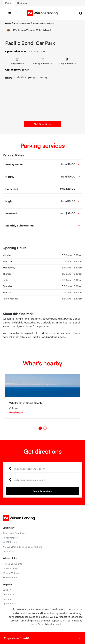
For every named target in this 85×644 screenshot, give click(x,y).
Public (9, 3)
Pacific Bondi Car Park (43, 24)
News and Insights (12, 564)
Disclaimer (8, 551)
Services (7, 599)
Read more (16, 412)
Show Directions (42, 491)
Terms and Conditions (14, 533)
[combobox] (42, 469)
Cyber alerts (9, 604)
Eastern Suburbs (22, 24)
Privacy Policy (10, 538)
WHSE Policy (10, 542)
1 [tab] (40, 428)
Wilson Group (10, 578)
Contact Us (8, 594)
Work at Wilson (11, 573)
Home (8, 24)
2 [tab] (45, 428)
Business (22, 3)
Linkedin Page (10, 568)
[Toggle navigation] (10, 13)
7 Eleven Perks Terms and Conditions (22, 547)
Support (7, 590)
